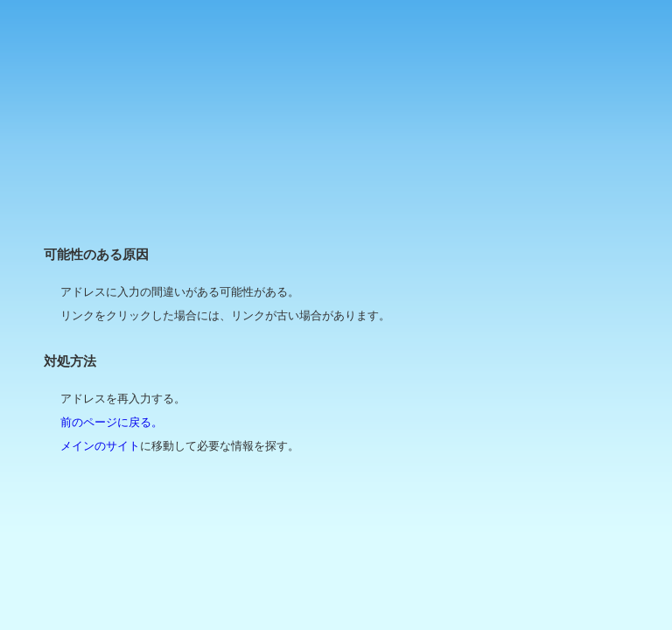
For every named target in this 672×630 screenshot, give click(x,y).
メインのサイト (100, 446)
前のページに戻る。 (112, 422)
